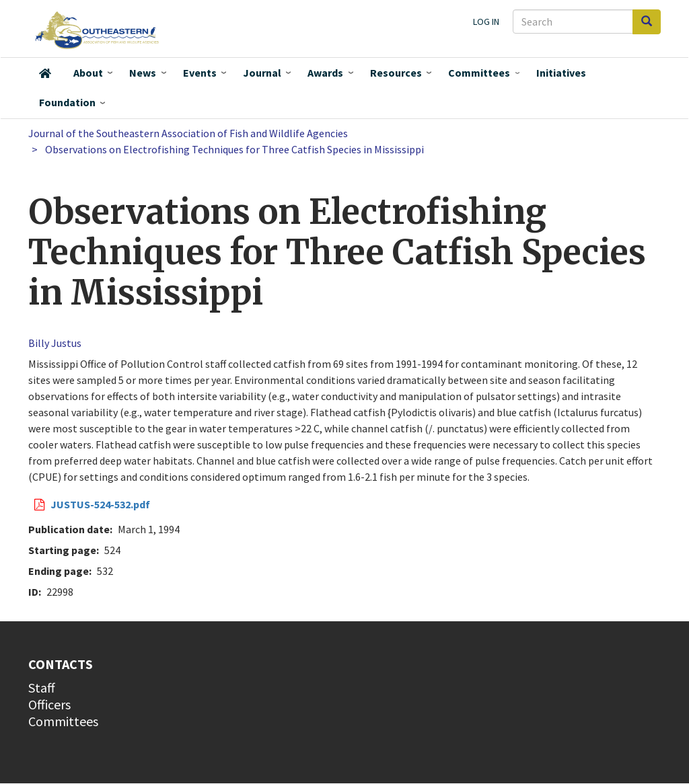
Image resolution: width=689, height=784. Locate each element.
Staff (42, 688)
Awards (325, 73)
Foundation (67, 102)
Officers (49, 704)
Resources (396, 73)
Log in (486, 22)
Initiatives (561, 73)
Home (45, 73)
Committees (479, 73)
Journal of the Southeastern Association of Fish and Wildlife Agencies (188, 133)
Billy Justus (55, 343)
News (143, 73)
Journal (262, 73)
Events (200, 73)
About (88, 73)
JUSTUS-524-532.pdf (100, 504)
